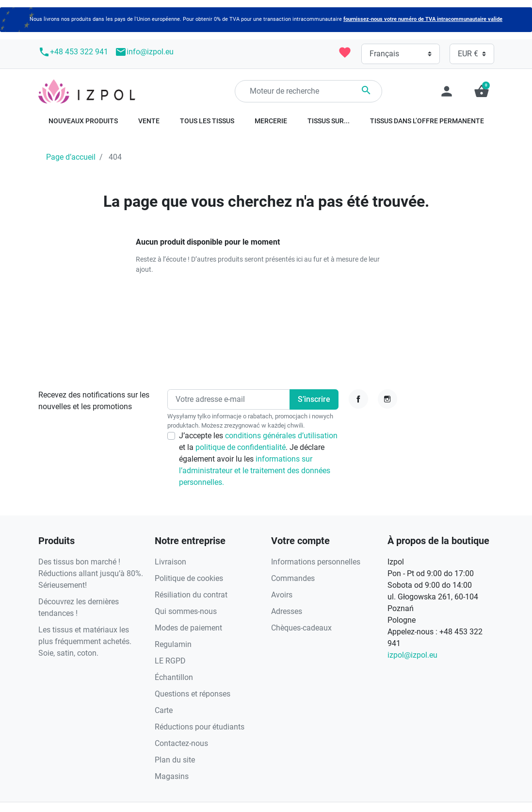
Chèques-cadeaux (301, 628)
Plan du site (175, 760)
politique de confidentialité (241, 447)
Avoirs (282, 595)
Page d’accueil (71, 157)
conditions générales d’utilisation (281, 436)
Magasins (172, 776)
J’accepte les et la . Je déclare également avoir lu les (258, 459)
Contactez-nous (181, 743)
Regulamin (173, 644)
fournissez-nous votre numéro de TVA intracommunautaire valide (423, 19)
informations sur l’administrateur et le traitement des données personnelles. (255, 471)
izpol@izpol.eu (412, 655)
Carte (164, 710)
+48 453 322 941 (73, 52)
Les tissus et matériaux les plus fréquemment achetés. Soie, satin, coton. (85, 641)
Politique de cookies (189, 578)
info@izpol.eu (144, 52)
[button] (482, 91)
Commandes (293, 578)
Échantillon (174, 677)
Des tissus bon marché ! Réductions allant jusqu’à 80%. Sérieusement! (91, 573)
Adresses (287, 611)
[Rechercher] (308, 91)
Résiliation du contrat (191, 595)
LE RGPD (170, 661)
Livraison (170, 562)
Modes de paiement (188, 628)
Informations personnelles (316, 562)
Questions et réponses (193, 694)
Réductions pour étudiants (200, 727)
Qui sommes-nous (186, 611)
